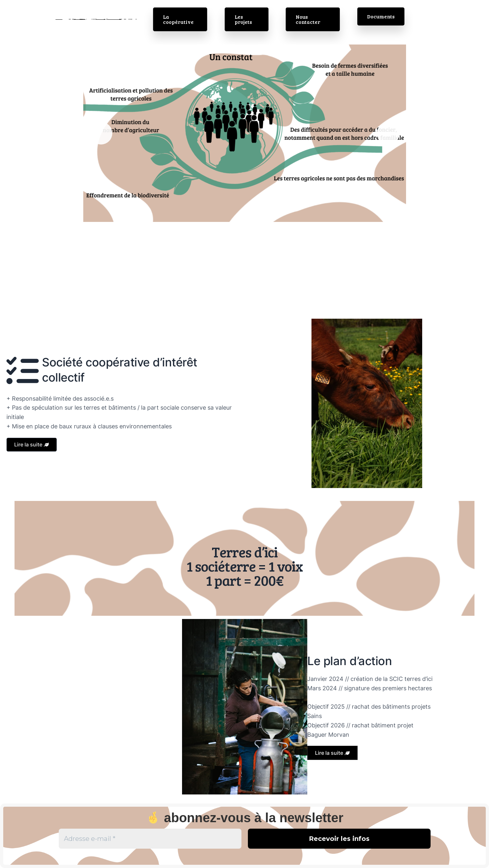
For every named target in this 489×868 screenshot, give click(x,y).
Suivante (388, 133)
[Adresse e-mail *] (150, 839)
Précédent (101, 133)
